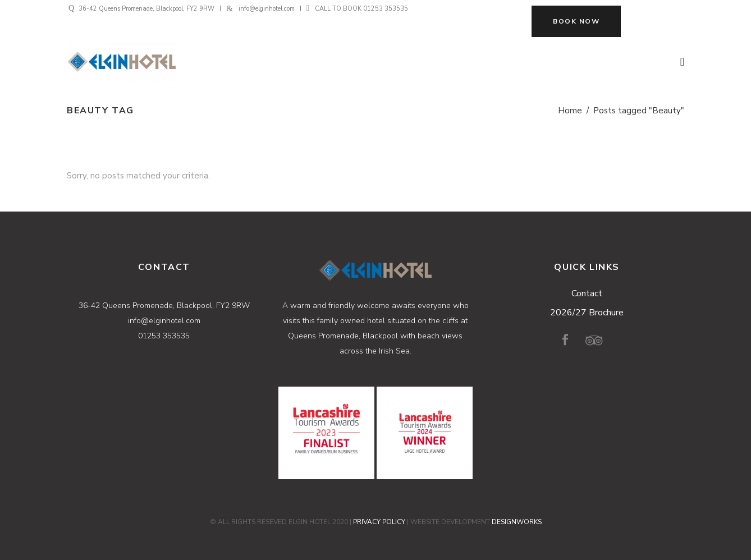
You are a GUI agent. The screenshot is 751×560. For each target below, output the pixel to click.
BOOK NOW (576, 21)
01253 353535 (386, 9)
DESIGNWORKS (517, 522)
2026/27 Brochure (587, 313)
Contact (587, 293)
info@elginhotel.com (267, 9)
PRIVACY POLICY (379, 522)
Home (570, 111)
